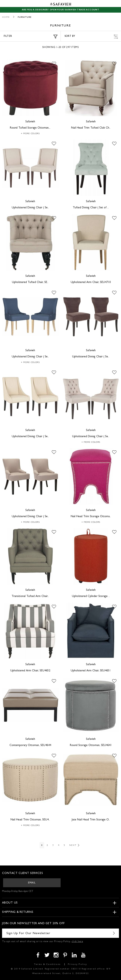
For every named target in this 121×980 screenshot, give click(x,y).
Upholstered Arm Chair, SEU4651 (91, 671)
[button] (54, 64)
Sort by (91, 37)
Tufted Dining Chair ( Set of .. (91, 208)
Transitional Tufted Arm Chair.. (30, 596)
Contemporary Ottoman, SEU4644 (30, 745)
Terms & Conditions (47, 964)
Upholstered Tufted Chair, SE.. (30, 282)
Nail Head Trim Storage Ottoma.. (91, 517)
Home (6, 17)
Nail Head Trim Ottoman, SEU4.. (30, 820)
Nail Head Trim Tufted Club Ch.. (91, 128)
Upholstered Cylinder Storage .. (91, 596)
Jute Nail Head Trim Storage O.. (91, 820)
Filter (31, 37)
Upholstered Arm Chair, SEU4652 (30, 671)
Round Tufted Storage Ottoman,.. (30, 128)
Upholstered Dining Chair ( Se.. (30, 208)
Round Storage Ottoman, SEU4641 (91, 745)
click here (77, 942)
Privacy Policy (77, 964)
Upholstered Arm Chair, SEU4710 (91, 282)
